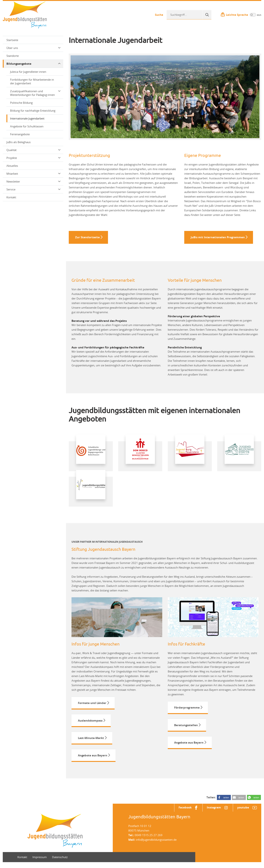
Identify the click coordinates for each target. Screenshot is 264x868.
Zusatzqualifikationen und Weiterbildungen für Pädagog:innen (35, 93)
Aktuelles (12, 166)
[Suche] (207, 15)
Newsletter (33, 181)
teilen (226, 803)
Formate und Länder (92, 705)
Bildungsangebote (33, 64)
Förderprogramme (187, 709)
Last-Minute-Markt (91, 742)
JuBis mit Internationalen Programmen (218, 238)
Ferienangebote (20, 134)
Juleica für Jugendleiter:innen (28, 72)
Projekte (33, 158)
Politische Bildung (21, 103)
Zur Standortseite (87, 238)
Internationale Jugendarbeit (27, 118)
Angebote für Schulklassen (27, 126)
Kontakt (11, 197)
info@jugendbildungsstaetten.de (156, 845)
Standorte (13, 56)
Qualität (33, 150)
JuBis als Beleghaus (19, 142)
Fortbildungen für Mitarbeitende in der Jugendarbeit (32, 81)
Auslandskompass (90, 723)
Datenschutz (60, 863)
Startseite (12, 40)
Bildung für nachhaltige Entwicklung (33, 111)
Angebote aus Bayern (93, 760)
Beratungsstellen (186, 728)
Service (33, 189)
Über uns (33, 48)
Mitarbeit (33, 174)
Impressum (40, 863)
